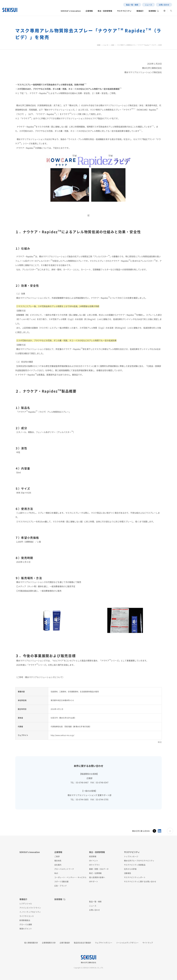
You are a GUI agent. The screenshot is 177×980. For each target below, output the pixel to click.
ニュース (106, 45)
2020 (113, 45)
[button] (71, 12)
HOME (99, 45)
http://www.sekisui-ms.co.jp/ (62, 735)
